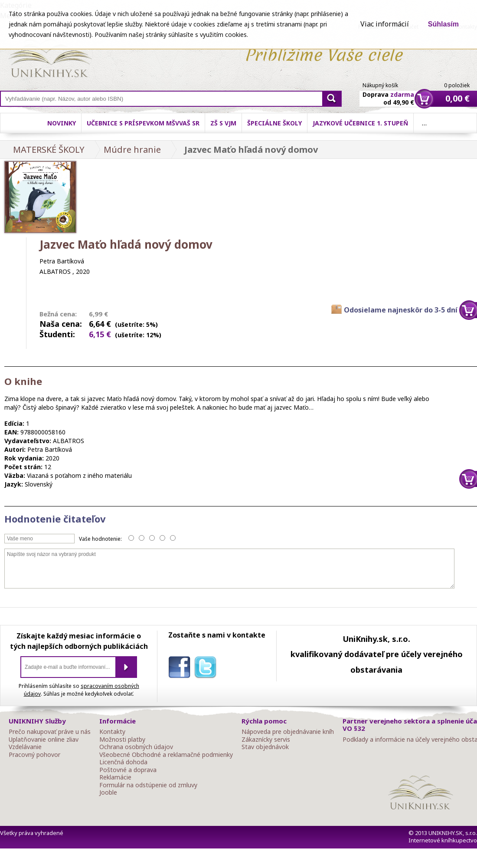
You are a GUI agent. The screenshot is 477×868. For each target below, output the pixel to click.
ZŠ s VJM (223, 123)
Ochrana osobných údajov (136, 747)
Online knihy (50, 60)
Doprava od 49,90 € (388, 93)
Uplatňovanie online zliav (44, 740)
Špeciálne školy (274, 123)
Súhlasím (443, 24)
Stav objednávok (265, 747)
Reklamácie (115, 777)
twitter (207, 669)
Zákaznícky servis (266, 740)
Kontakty (112, 732)
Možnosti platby (122, 740)
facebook (181, 669)
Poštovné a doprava (128, 770)
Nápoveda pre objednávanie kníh (288, 732)
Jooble (108, 792)
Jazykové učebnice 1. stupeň (360, 123)
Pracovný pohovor (34, 755)
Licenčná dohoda (123, 762)
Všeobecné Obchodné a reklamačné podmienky (166, 755)
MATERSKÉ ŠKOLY (49, 150)
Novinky (62, 123)
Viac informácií (385, 24)
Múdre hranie (132, 150)
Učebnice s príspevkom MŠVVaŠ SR (143, 123)
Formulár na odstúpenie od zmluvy (148, 785)
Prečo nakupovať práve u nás (50, 732)
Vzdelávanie (25, 747)
